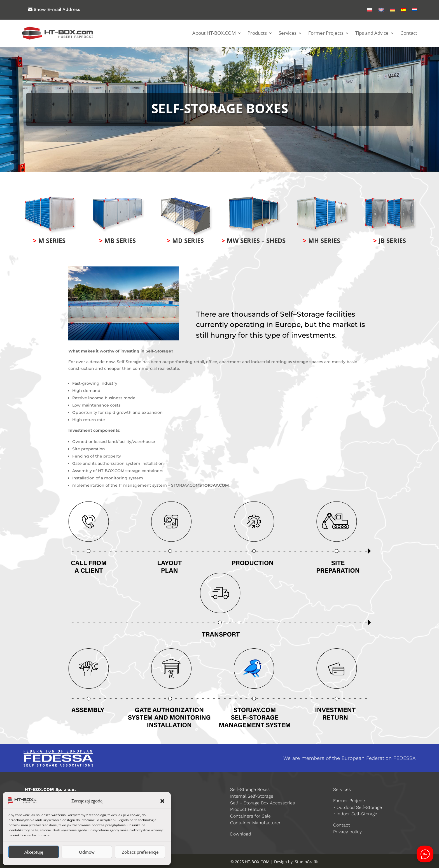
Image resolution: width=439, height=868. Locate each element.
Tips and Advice (372, 33)
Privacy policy (347, 832)
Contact (409, 33)
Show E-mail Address (57, 9)
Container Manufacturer (255, 823)
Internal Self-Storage (252, 796)
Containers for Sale (250, 816)
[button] (162, 801)
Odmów (87, 852)
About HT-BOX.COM (214, 33)
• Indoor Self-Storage (355, 814)
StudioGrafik (306, 862)
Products (257, 33)
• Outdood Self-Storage (358, 807)
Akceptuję (34, 852)
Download (241, 834)
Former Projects (326, 33)
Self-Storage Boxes (250, 789)
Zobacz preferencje (140, 852)
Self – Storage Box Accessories (262, 803)
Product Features (248, 809)
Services (288, 33)
